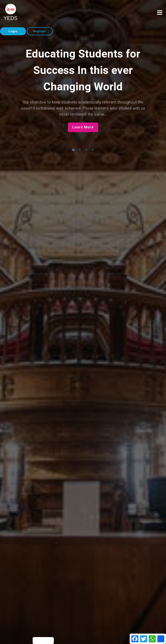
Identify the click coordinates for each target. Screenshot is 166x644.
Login (13, 31)
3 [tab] (86, 150)
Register (40, 31)
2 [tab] (80, 150)
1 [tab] (73, 150)
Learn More (83, 127)
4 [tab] (93, 150)
